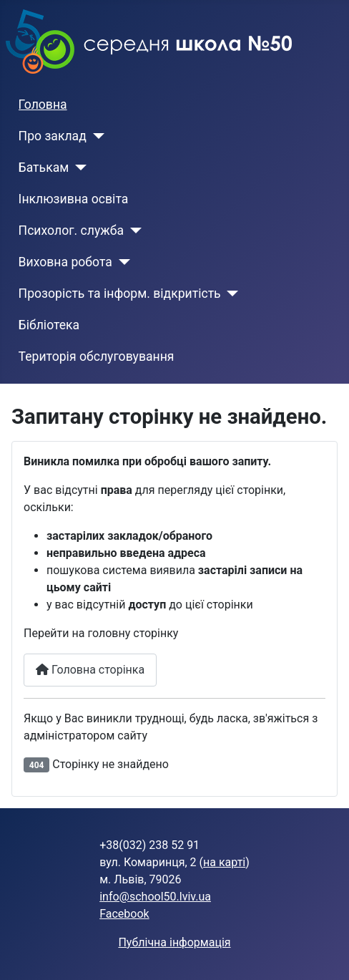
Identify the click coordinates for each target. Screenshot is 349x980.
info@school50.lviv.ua (155, 897)
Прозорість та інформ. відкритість (120, 293)
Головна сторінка (90, 670)
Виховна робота (65, 262)
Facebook (124, 914)
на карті (224, 862)
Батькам (44, 168)
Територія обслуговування (97, 356)
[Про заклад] (95, 136)
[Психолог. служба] (133, 231)
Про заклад (53, 136)
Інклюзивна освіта (74, 199)
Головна (43, 105)
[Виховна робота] (121, 262)
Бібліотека (49, 325)
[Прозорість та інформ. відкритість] (230, 293)
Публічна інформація (174, 942)
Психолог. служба (71, 231)
